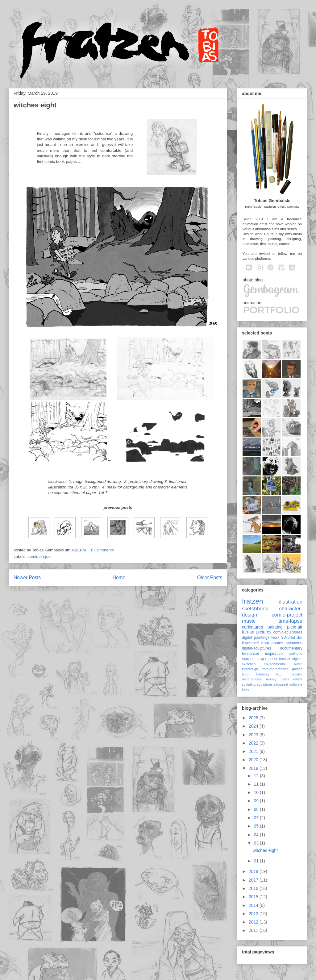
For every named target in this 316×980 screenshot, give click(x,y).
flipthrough (250, 669)
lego (245, 674)
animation (294, 643)
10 (257, 792)
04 (257, 835)
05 (257, 826)
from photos (272, 643)
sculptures (265, 684)
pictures (264, 632)
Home (119, 577)
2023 (254, 735)
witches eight (35, 105)
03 (257, 843)
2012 (254, 922)
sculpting (249, 684)
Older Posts (210, 577)
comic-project (40, 556)
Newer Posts (27, 577)
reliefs (298, 679)
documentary (291, 648)
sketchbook (255, 609)
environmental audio (283, 664)
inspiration (274, 654)
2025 (254, 718)
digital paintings (256, 637)
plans (285, 679)
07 (257, 818)
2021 (254, 751)
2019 (254, 768)
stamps (248, 659)
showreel (281, 684)
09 (257, 801)
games (297, 669)
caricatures (252, 627)
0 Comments (102, 550)
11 (257, 784)
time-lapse (291, 621)
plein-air (295, 627)
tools (246, 689)
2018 (254, 871)
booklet (285, 659)
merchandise (252, 679)
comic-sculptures (288, 632)
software (296, 684)
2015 (254, 897)
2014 (254, 905)
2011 (254, 930)
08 (257, 809)
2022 (254, 743)
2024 (254, 726)
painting (275, 627)
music (249, 621)
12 (257, 776)
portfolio (295, 654)
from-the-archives (275, 669)
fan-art (248, 632)
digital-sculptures (257, 648)
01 (257, 861)
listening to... (269, 674)
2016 (254, 888)
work (275, 637)
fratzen (252, 601)
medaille (296, 674)
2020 (254, 760)
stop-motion (267, 659)
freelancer (251, 654)
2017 (254, 880)
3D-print (288, 637)
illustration (291, 602)
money (271, 679)
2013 (254, 914)
